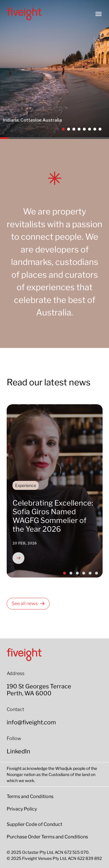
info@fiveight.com (31, 722)
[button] (63, 129)
